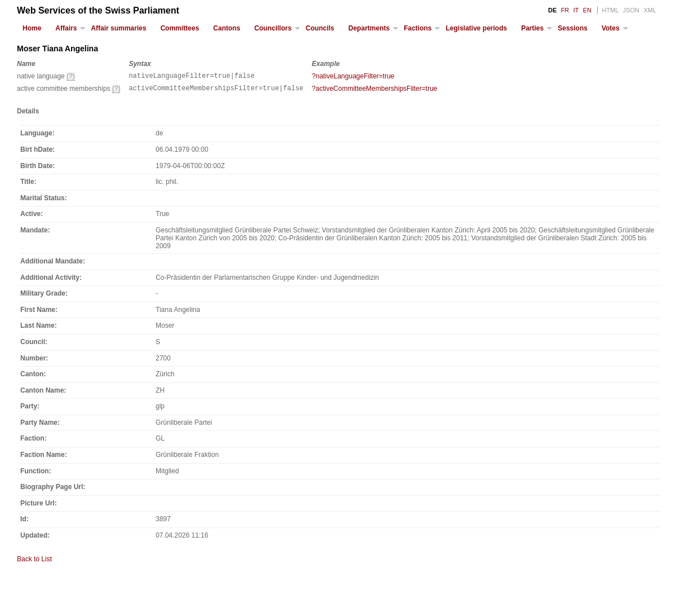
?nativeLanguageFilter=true (353, 76)
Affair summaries (118, 28)
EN (587, 10)
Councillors (273, 28)
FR (565, 10)
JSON (631, 10)
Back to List (34, 562)
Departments (369, 28)
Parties (532, 28)
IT (576, 10)
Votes (611, 28)
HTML (610, 10)
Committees (180, 28)
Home (32, 28)
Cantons (227, 28)
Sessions (573, 28)
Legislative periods (476, 28)
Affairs (66, 28)
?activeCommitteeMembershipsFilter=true (374, 90)
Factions (418, 28)
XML (650, 10)
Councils (320, 28)
